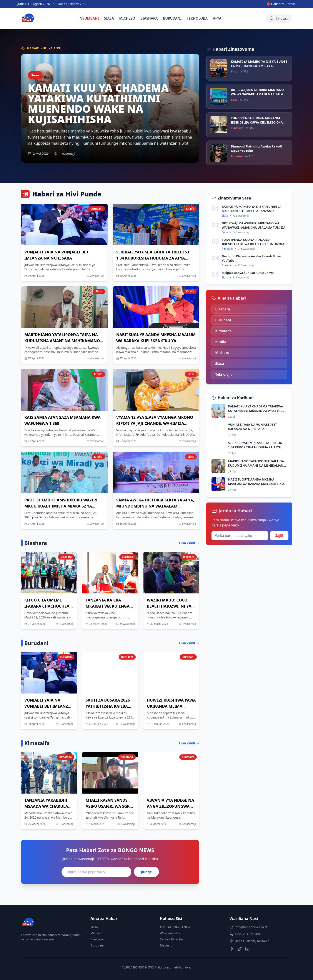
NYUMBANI (89, 18)
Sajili (279, 536)
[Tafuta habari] (279, 18)
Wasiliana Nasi (170, 933)
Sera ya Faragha (171, 939)
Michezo (96, 933)
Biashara (97, 939)
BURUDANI (172, 18)
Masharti (166, 945)
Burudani (97, 945)
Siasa (94, 927)
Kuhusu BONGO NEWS (176, 927)
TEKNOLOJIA (197, 18)
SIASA (109, 18)
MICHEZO (127, 18)
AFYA (217, 18)
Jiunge (146, 872)
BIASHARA (149, 18)
